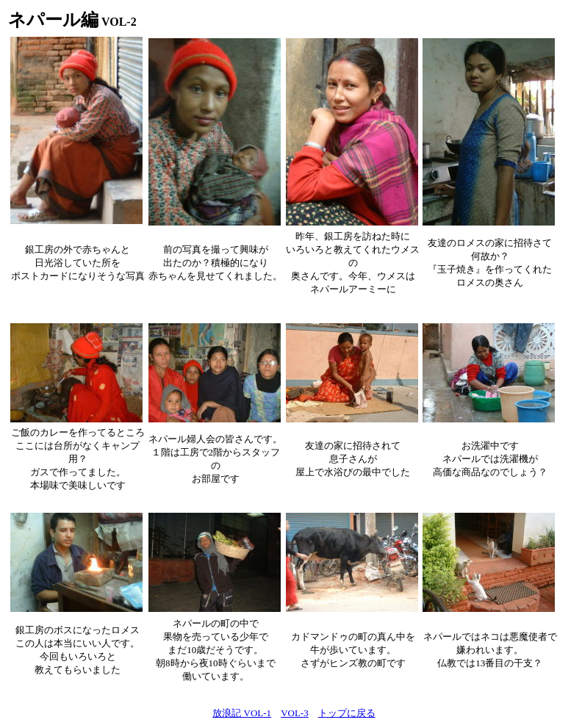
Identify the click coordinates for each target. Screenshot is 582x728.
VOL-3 (295, 713)
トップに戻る (347, 713)
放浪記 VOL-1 (242, 713)
